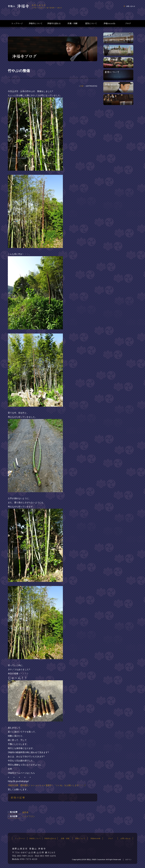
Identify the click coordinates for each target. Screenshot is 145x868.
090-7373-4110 (29, 859)
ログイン (128, 859)
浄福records (109, 23)
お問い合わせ (130, 6)
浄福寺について (36, 23)
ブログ (128, 23)
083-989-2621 (25, 856)
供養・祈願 (72, 23)
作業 (82, 86)
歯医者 (25, 812)
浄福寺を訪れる (54, 23)
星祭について (91, 23)
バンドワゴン (29, 816)
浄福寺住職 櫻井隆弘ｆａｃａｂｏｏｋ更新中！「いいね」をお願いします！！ (45, 785)
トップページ (17, 23)
